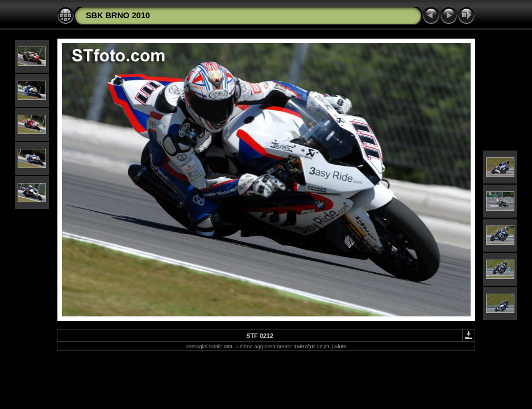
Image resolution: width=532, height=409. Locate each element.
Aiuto (340, 346)
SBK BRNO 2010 (118, 15)
